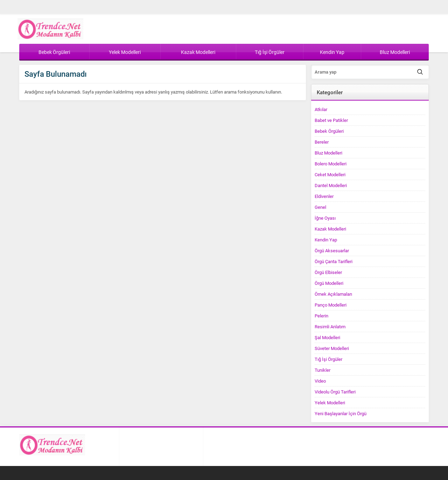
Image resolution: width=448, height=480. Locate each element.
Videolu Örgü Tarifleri (335, 392)
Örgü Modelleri (329, 283)
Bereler (322, 142)
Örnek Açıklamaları (333, 294)
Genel (320, 207)
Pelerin (321, 316)
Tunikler (323, 370)
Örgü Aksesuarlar (332, 251)
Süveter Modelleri (332, 348)
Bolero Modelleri (331, 164)
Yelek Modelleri (330, 403)
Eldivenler (324, 196)
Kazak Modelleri (330, 229)
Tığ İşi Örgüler (328, 359)
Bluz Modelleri (328, 153)
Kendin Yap (326, 240)
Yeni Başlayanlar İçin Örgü (341, 413)
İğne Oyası (325, 218)
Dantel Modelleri (331, 185)
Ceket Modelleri (330, 174)
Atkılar (321, 109)
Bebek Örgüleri (329, 131)
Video (320, 381)
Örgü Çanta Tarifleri (334, 261)
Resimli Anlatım (330, 327)
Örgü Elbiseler (328, 272)
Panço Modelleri (331, 305)
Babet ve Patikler (331, 120)
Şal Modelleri (327, 337)
